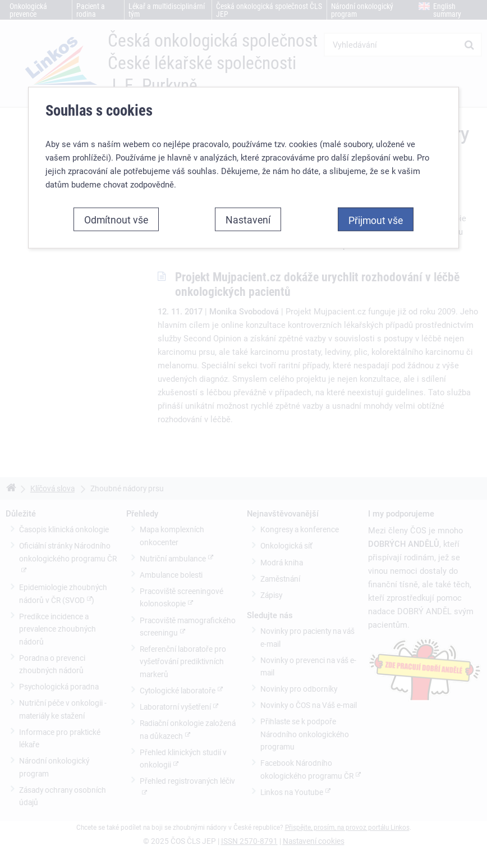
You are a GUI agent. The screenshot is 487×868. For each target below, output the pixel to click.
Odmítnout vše (116, 220)
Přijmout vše (376, 220)
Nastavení (248, 220)
